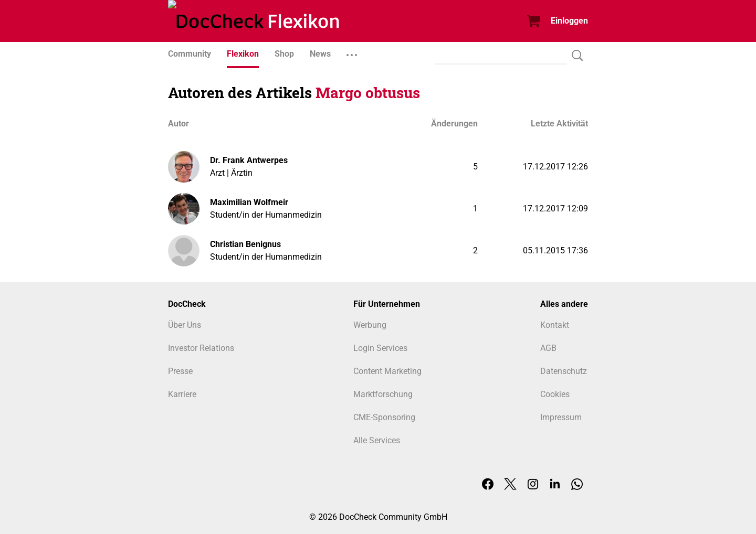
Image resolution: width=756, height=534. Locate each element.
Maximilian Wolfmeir (249, 202)
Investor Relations (201, 348)
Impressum (561, 417)
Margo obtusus (368, 93)
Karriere (182, 394)
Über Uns (185, 325)
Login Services (380, 348)
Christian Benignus (245, 244)
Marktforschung (383, 394)
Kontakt (555, 325)
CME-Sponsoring (384, 417)
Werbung (370, 325)
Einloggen (569, 21)
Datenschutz (564, 371)
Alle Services (377, 440)
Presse (180, 371)
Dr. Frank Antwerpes (249, 160)
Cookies (555, 394)
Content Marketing (387, 371)
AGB (548, 348)
